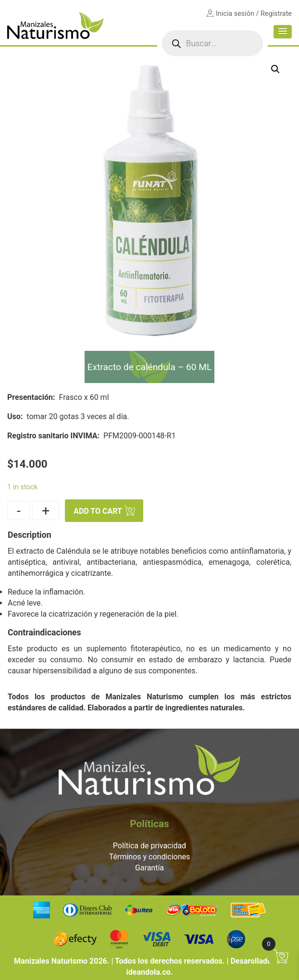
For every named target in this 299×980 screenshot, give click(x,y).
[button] (283, 32)
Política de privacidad (149, 846)
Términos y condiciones (150, 857)
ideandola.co (149, 972)
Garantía (149, 868)
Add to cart (98, 512)
